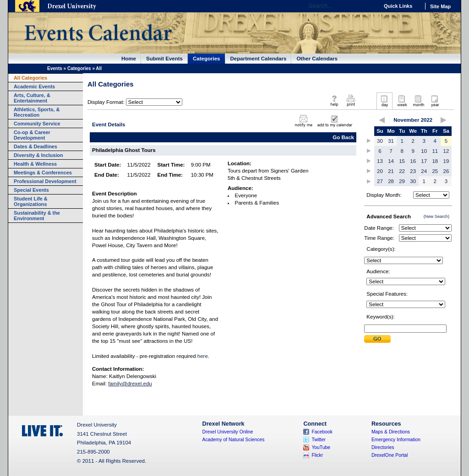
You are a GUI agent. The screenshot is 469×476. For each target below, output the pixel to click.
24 (424, 171)
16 (413, 161)
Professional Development (45, 181)
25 (435, 171)
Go (369, 6)
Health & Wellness (35, 164)
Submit (377, 339)
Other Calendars (317, 59)
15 (402, 161)
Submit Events (164, 59)
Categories (207, 59)
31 (391, 141)
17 (424, 161)
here (203, 356)
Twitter (319, 440)
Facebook (322, 432)
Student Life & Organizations (31, 201)
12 (446, 151)
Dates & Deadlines (35, 146)
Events (55, 68)
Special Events (31, 190)
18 (435, 161)
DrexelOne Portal (390, 455)
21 (391, 171)
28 (391, 181)
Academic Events (34, 87)
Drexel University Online (228, 432)
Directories (383, 447)
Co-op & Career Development (32, 135)
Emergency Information (396, 440)
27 (380, 181)
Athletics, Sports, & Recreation (37, 112)
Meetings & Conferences (43, 173)
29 (402, 181)
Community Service (37, 124)
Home (129, 59)
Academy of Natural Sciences (234, 440)
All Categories (30, 78)
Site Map (440, 6)
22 (402, 171)
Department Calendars (259, 59)
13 (380, 161)
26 (446, 171)
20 (380, 171)
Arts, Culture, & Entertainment (32, 98)
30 (380, 141)
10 (424, 151)
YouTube (321, 447)
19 (446, 161)
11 (435, 151)
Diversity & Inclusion (38, 155)
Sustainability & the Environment (37, 216)
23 (413, 171)
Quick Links (398, 6)
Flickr (317, 455)
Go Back (343, 137)
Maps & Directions (391, 432)
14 (391, 161)
